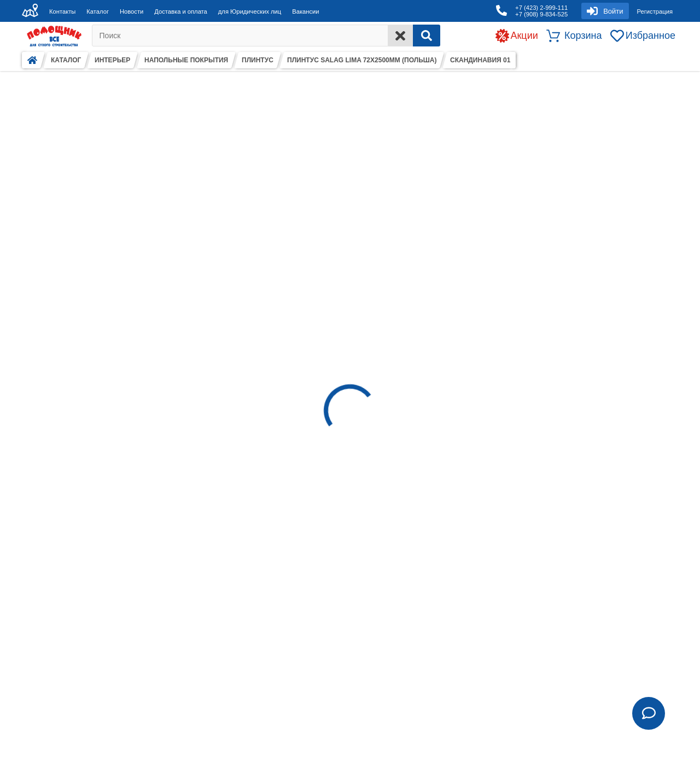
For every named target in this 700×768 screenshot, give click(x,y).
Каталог (98, 11)
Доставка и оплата (181, 11)
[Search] (427, 36)
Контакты (62, 11)
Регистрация (655, 11)
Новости (132, 11)
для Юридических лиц (250, 11)
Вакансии (305, 11)
